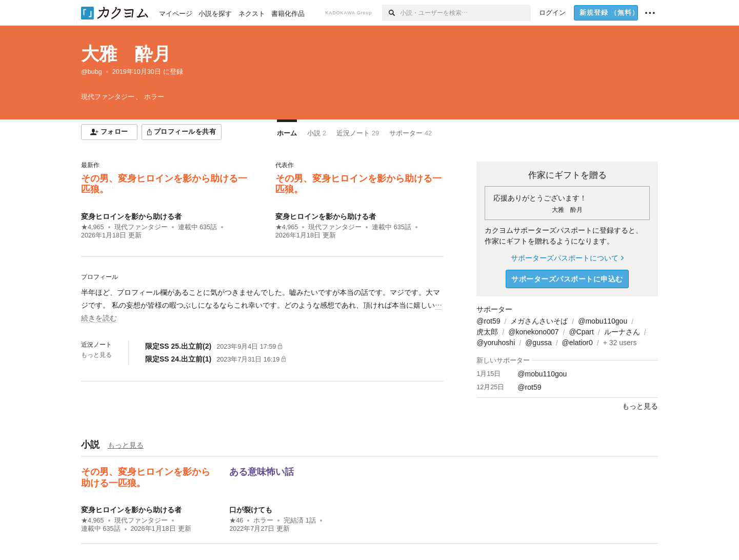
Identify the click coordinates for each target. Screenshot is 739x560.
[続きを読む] (262, 306)
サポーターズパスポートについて (567, 258)
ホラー (263, 521)
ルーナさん (622, 332)
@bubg (92, 72)
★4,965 (93, 227)
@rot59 (488, 321)
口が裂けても (251, 510)
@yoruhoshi (496, 343)
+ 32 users (620, 343)
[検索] (391, 13)
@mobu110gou (603, 321)
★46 (236, 521)
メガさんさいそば (539, 321)
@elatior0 (577, 343)
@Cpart (581, 332)
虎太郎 (487, 332)
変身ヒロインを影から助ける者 (131, 216)
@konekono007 (533, 332)
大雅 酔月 (126, 54)
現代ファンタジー (141, 227)
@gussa (538, 343)
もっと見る (96, 355)
